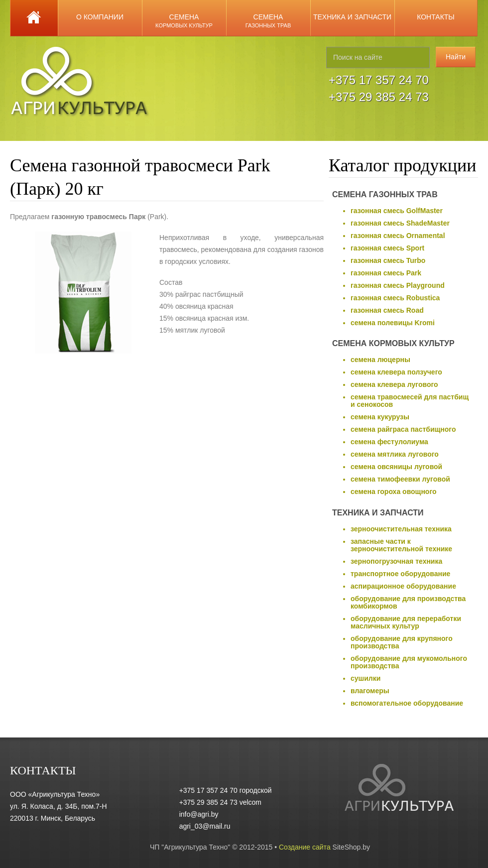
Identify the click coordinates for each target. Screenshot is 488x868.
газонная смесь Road (387, 310)
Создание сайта (305, 847)
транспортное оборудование (400, 574)
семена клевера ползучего (396, 372)
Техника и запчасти (352, 17)
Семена (184, 21)
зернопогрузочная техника (396, 561)
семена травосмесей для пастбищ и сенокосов (410, 401)
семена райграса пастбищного (403, 429)
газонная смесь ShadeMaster (400, 223)
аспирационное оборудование (403, 586)
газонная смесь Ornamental (398, 236)
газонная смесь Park (386, 273)
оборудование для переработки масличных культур (406, 622)
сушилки (366, 678)
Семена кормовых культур (393, 343)
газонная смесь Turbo (388, 260)
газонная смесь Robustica (395, 298)
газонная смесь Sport (387, 248)
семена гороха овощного (394, 492)
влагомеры (370, 691)
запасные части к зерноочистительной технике (401, 545)
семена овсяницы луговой (396, 467)
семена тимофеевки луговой (400, 479)
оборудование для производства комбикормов (408, 602)
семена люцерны (380, 360)
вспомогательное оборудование (407, 703)
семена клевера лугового (394, 384)
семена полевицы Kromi (393, 323)
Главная (34, 18)
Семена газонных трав (385, 194)
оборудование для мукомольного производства (409, 662)
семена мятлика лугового (395, 454)
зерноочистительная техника (401, 529)
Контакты (436, 17)
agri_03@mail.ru (205, 826)
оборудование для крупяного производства (402, 642)
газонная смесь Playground (398, 285)
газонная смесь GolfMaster (397, 211)
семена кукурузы (380, 417)
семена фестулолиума (389, 442)
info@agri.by (199, 814)
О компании (100, 17)
